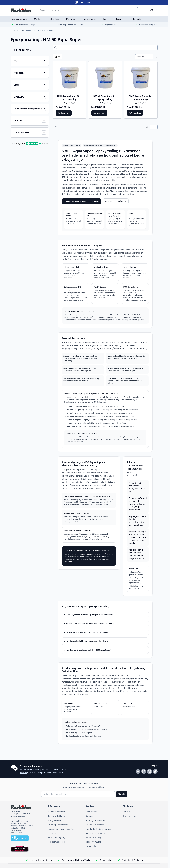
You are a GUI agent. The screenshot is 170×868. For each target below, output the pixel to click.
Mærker (39, 19)
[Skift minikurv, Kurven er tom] (156, 10)
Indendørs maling (94, 838)
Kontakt (89, 816)
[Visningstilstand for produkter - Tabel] (56, 57)
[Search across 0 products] (105, 48)
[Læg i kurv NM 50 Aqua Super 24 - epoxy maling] (99, 113)
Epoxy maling (92, 846)
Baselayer (122, 19)
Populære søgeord (56, 842)
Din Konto (53, 833)
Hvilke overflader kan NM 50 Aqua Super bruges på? (87, 632)
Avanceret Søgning (56, 838)
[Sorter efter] (144, 57)
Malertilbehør (92, 19)
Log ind (126, 812)
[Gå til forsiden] (13, 30)
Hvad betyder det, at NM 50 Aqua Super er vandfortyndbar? (90, 615)
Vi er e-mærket (84, 2)
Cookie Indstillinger (57, 816)
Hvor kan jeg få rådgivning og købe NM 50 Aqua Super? (88, 650)
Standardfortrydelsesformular (99, 829)
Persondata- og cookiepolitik (61, 829)
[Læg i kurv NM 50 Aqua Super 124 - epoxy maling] (64, 113)
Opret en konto (130, 816)
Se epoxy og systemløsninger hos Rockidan (81, 201)
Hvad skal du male (20, 19)
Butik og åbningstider (95, 820)
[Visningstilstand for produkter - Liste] (59, 57)
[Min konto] (152, 10)
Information (137, 19)
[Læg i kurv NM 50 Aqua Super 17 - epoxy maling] (135, 113)
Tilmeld (122, 794)
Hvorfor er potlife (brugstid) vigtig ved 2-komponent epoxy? (90, 623)
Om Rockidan (92, 812)
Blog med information (95, 833)
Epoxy (107, 19)
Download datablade (95, 825)
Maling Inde (55, 19)
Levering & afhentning (58, 825)
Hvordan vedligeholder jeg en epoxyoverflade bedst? (87, 641)
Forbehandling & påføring (116, 201)
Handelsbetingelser (57, 812)
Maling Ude (73, 19)
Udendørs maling (93, 842)
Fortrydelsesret (55, 820)
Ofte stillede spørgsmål (39, 770)
